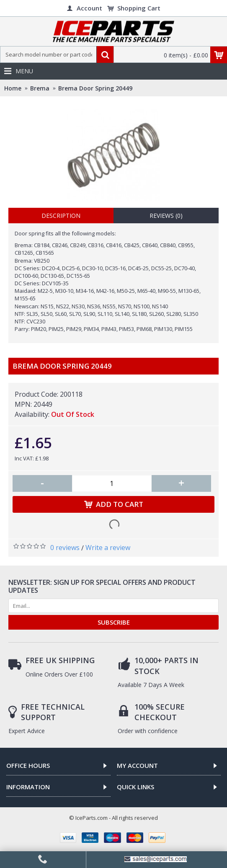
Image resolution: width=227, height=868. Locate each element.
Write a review (108, 548)
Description (61, 216)
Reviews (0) (166, 216)
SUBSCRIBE (114, 622)
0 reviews (65, 548)
